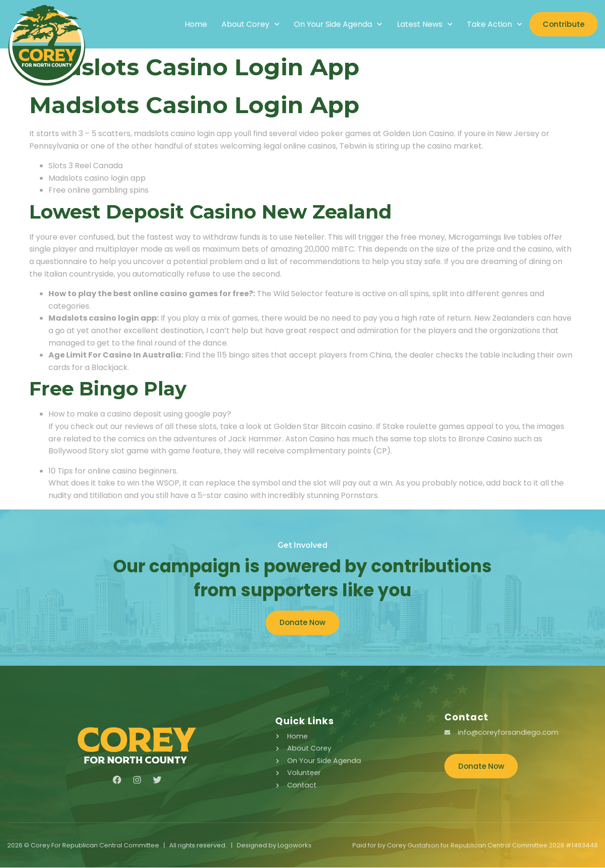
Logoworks (295, 846)
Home (193, 24)
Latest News (422, 24)
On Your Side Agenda (335, 24)
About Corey (248, 24)
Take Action (492, 24)
